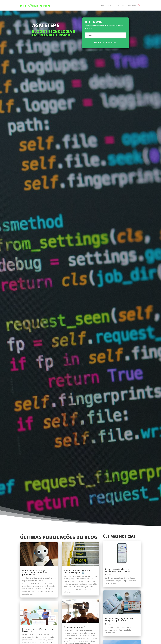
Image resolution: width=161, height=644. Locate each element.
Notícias (108, 575)
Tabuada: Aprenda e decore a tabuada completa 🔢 (78, 572)
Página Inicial (106, 5)
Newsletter (132, 5)
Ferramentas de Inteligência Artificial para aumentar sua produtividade (35, 573)
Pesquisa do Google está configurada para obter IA (117, 570)
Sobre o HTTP (120, 5)
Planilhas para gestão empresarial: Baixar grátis (38, 630)
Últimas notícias (119, 536)
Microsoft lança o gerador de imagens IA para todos (119, 619)
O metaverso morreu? (74, 627)
